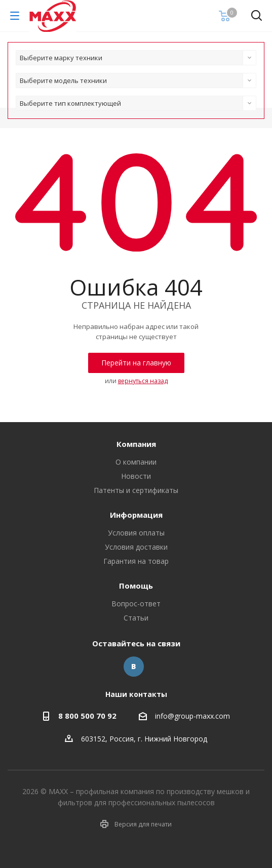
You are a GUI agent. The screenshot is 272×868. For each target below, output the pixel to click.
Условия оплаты (136, 533)
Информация (136, 515)
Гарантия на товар (136, 561)
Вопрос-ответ (136, 604)
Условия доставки (136, 547)
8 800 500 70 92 (87, 716)
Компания (136, 444)
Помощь (136, 586)
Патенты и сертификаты (136, 490)
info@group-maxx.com (192, 716)
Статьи (136, 618)
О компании (136, 462)
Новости (136, 476)
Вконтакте (134, 667)
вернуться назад (143, 381)
